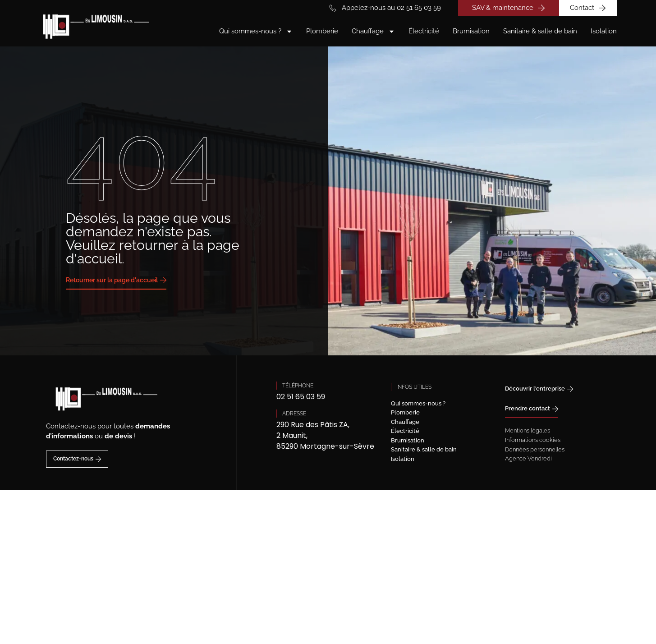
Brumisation (471, 31)
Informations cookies (533, 440)
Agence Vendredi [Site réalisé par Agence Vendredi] (528, 458)
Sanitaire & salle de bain (540, 31)
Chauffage (373, 31)
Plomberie (322, 31)
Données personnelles (535, 449)
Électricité (424, 31)
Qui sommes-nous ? (256, 31)
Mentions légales (528, 430)
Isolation (604, 31)
